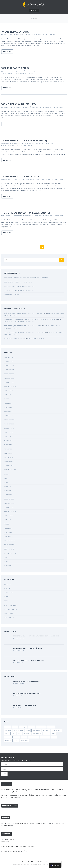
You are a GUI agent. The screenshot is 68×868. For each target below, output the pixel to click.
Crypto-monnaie (10, 605)
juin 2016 (8, 520)
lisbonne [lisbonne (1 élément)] (27, 734)
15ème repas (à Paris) (15, 68)
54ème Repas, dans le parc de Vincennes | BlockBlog (24, 313)
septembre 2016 (10, 511)
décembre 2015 (10, 541)
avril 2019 (8, 403)
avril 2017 (8, 486)
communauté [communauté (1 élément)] (19, 730)
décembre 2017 (10, 457)
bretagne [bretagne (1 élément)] (8, 730)
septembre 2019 (10, 386)
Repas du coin (40, 35)
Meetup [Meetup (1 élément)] (46, 734)
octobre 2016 (9, 507)
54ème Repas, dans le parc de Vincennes (19, 286)
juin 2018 (8, 436)
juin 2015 (8, 557)
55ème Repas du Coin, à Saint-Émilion (18, 282)
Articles (7, 584)
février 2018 (9, 449)
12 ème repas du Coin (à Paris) (21, 177)
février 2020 (9, 366)
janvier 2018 (9, 453)
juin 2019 (8, 395)
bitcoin (5, 73)
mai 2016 (7, 524)
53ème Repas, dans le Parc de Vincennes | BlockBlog (24, 332)
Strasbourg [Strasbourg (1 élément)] (45, 737)
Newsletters (16, 864)
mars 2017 (8, 491)
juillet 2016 (8, 516)
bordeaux (11, 146)
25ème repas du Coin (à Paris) (24, 705)
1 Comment (30, 73)
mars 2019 (8, 407)
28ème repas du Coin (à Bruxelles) (26, 681)
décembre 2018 (10, 420)
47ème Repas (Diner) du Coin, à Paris (27, 693)
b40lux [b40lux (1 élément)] (15, 727)
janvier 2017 (9, 495)
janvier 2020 (9, 370)
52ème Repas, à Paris (12, 294)
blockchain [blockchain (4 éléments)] (41, 727)
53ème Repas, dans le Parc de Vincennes (19, 290)
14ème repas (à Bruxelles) (19, 104)
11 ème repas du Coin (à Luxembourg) (26, 213)
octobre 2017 (9, 466)
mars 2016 (8, 532)
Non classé (8, 613)
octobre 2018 (9, 428)
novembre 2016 (10, 503)
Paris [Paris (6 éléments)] (53, 734)
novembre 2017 (10, 461)
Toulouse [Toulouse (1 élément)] (8, 740)
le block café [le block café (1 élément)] (56, 730)
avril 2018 (8, 441)
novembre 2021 (10, 357)
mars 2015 (8, 566)
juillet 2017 (8, 474)
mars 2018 (8, 445)
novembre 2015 (10, 545)
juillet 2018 (9, 432)
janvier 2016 (9, 536)
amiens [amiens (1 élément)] (8, 727)
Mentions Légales (35, 864)
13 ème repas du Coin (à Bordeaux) (24, 140)
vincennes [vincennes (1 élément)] (25, 740)
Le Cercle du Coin (11, 609)
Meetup (17, 146)
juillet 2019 (8, 391)
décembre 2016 (10, 499)
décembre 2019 (10, 374)
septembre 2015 (10, 553)
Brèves (34, 35)
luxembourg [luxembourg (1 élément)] (37, 734)
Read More (7, 51)
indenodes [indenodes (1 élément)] (36, 730)
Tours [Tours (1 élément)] (16, 740)
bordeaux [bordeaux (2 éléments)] (51, 727)
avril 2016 (8, 528)
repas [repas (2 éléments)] (24, 737)
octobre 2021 (9, 361)
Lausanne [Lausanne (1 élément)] (46, 730)
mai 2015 (7, 561)
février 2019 (9, 411)
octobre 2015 (9, 549)
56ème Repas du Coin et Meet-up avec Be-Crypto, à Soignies (26, 278)
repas (21, 146)
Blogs (29, 35)
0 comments (51, 35)
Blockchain (32, 143)
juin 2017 (8, 478)
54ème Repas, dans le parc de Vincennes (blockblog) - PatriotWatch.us (31, 319)
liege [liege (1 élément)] (13, 734)
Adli (46, 862)
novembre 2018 (10, 424)
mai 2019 (7, 399)
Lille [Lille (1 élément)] (19, 734)
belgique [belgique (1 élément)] (23, 727)
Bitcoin (28, 71)
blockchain (11, 73)
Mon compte (25, 864)
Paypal (11, 825)
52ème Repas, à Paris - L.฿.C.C (14, 339)
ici (60, 795)
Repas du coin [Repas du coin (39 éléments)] (33, 737)
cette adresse (49, 823)
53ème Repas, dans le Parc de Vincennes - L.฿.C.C (22, 326)
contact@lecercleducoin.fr (12, 851)
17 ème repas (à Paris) (15, 32)
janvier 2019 (9, 416)
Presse (44, 864)
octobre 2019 (9, 382)
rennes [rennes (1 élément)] (17, 737)
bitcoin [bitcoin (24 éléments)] (32, 727)
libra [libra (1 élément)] (7, 734)
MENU (34, 10)
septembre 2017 (10, 470)
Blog (49, 864)
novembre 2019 (10, 378)
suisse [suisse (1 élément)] (54, 737)
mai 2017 (7, 482)
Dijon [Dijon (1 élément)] (28, 730)
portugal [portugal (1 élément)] (8, 737)
